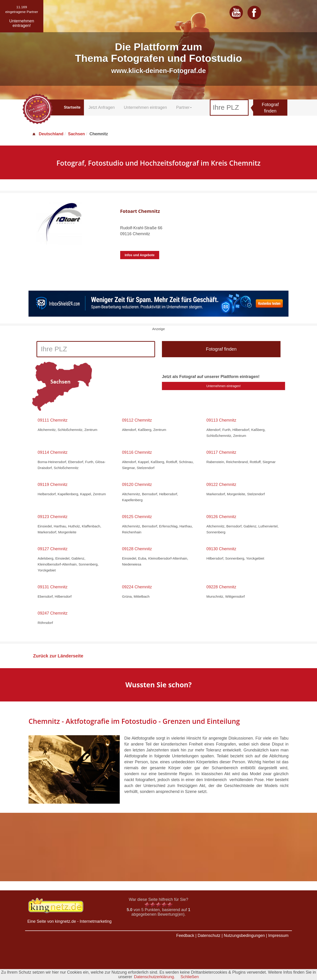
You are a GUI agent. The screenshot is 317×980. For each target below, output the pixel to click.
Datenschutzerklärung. (154, 977)
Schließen (190, 977)
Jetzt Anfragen (102, 107)
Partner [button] (184, 107)
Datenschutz (209, 936)
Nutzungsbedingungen (244, 936)
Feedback (185, 936)
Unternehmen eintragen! (224, 386)
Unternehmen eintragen (145, 107)
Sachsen (76, 134)
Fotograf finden (270, 108)
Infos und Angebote (140, 255)
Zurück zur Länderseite (58, 656)
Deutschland (48, 134)
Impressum (278, 936)
